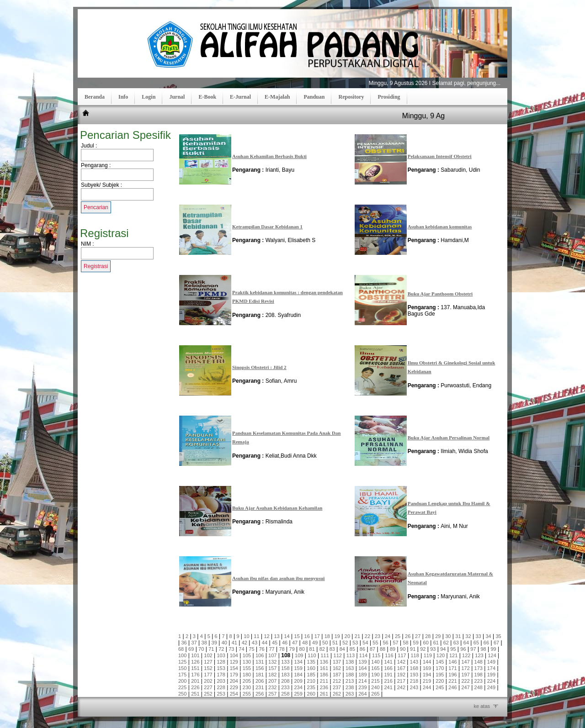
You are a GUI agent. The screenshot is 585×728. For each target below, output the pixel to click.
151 (195, 668)
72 (221, 649)
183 (285, 675)
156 (260, 668)
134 (298, 662)
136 (324, 662)
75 (251, 649)
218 (414, 681)
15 (297, 636)
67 (496, 643)
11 (256, 636)
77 (271, 649)
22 (367, 636)
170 (440, 668)
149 (491, 662)
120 (441, 655)
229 (234, 687)
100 (182, 655)
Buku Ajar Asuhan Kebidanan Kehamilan (277, 508)
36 (184, 643)
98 (483, 649)
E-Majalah (277, 97)
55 (375, 643)
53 (355, 643)
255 (247, 694)
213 (350, 681)
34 (488, 636)
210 (311, 681)
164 (362, 668)
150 (182, 668)
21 (357, 636)
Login (149, 97)
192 (401, 675)
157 (272, 668)
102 (208, 655)
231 (260, 687)
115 (376, 655)
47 (295, 643)
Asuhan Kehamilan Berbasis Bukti (269, 156)
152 (208, 668)
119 (428, 655)
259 (298, 694)
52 (345, 643)
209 (298, 681)
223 (479, 681)
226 (195, 687)
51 (335, 643)
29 (438, 636)
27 (418, 636)
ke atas (482, 706)
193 (414, 675)
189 (362, 675)
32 (468, 636)
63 (456, 643)
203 (221, 681)
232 (272, 687)
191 (388, 675)
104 (234, 655)
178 (221, 675)
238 (350, 687)
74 (241, 649)
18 (327, 636)
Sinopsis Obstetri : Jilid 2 (259, 367)
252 (208, 694)
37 (194, 643)
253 (221, 694)
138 (350, 662)
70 (201, 649)
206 (260, 681)
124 (492, 655)
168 (414, 668)
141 (388, 662)
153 (221, 668)
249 (491, 687)
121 (453, 655)
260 (311, 694)
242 (401, 687)
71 (211, 649)
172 (465, 668)
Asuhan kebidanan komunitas (440, 227)
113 (351, 655)
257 (272, 694)
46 (285, 643)
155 (247, 668)
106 (260, 655)
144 (427, 662)
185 (311, 675)
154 (234, 668)
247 (465, 687)
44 (265, 643)
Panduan (314, 97)
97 (473, 649)
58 (405, 643)
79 (292, 649)
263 (350, 694)
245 (440, 687)
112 (338, 655)
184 (298, 675)
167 (401, 668)
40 (224, 643)
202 (208, 681)
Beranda (95, 97)
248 (479, 687)
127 (208, 662)
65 (476, 643)
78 (282, 649)
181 (260, 675)
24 (388, 636)
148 (479, 662)
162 (337, 668)
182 (272, 675)
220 (440, 681)
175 (182, 675)
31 (458, 636)
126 (195, 662)
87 (372, 649)
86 (362, 649)
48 (305, 643)
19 (337, 636)
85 (352, 649)
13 (277, 636)
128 (221, 662)
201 (195, 681)
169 (427, 668)
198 (479, 675)
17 (317, 636)
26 (408, 636)
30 (448, 636)
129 (234, 662)
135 (311, 662)
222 (465, 681)
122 (466, 655)
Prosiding (389, 97)
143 (414, 662)
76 (261, 649)
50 (325, 643)
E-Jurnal (240, 97)
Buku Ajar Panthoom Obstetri (440, 294)
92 (423, 649)
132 (272, 662)
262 (337, 694)
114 (363, 655)
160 (311, 668)
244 (427, 687)
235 (311, 687)
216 (388, 681)
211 (324, 681)
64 (466, 643)
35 (498, 636)
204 (234, 681)
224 (491, 681)
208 (285, 681)
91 (413, 649)
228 (221, 687)
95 (453, 649)
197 (465, 675)
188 (350, 675)
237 (337, 687)
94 (443, 649)
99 (493, 649)
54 (365, 643)
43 (255, 643)
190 (375, 675)
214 (362, 681)
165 (375, 668)
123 (479, 655)
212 (337, 681)
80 (302, 649)
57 (395, 643)
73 (231, 649)
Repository (351, 97)
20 (347, 636)
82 (322, 649)
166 (388, 668)
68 (181, 649)
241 (388, 687)
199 (491, 675)
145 (440, 662)
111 (324, 655)
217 (401, 681)
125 (182, 662)
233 (285, 687)
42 (245, 643)
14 (287, 636)
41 (234, 643)
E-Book (207, 97)
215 (375, 681)
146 (452, 662)
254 (234, 694)
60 (426, 643)
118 (415, 655)
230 (247, 687)
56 (385, 643)
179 (234, 675)
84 (342, 649)
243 (414, 687)
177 (208, 675)
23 (378, 636)
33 (478, 636)
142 (401, 662)
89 (393, 649)
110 (312, 655)
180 (247, 675)
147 (465, 662)
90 (403, 649)
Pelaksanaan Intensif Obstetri (440, 156)
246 (452, 687)
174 (491, 668)
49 (315, 643)
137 (337, 662)
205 (247, 681)
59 (416, 643)
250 (182, 694)
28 (428, 636)
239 (362, 687)
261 (324, 694)
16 (307, 636)
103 (221, 655)
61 (436, 643)
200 (182, 681)
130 (247, 662)
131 (260, 662)
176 (195, 675)
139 (362, 662)
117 (402, 655)
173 (479, 668)
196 (452, 675)
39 (214, 643)
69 (191, 649)
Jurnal (177, 97)
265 (375, 694)
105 (247, 655)
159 (298, 668)
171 (452, 668)
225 (182, 687)
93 (433, 649)
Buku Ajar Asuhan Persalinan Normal (449, 438)
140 (375, 662)
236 (324, 687)
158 (285, 668)
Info (123, 97)
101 (195, 655)
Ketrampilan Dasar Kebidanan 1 (267, 227)
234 (298, 687)
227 (208, 687)
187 (337, 675)
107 (272, 655)
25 (398, 636)
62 (446, 643)
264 (362, 694)
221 (452, 681)
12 (266, 636)
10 (246, 636)
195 (440, 675)
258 (285, 694)
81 (312, 649)
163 (350, 668)
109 (299, 655)
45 (275, 643)
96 (463, 649)
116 (389, 655)
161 (324, 668)
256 (260, 694)
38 (204, 643)
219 (427, 681)
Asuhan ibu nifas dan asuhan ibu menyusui (278, 578)
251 (195, 694)
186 (324, 675)
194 (427, 675)
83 (332, 649)
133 (285, 662)
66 (486, 643)
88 (383, 649)
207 (272, 681)
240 (375, 687)
